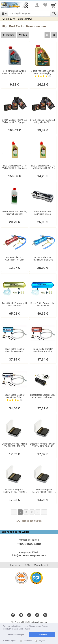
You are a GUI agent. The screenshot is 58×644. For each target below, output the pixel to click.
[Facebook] (13, 615)
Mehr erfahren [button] (25, 629)
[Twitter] (21, 615)
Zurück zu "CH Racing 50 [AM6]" (18, 19)
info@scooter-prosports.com (29, 555)
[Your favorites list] (45, 5)
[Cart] (54, 5)
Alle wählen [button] (42, 635)
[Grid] (47, 35)
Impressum (16, 565)
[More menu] (37, 5)
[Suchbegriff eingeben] (29, 13)
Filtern (23, 35)
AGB (27, 565)
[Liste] (54, 35)
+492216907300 (29, 544)
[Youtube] (37, 615)
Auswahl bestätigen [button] (16, 635)
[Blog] (29, 615)
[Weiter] (44, 512)
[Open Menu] (4, 13)
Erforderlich (27, 641)
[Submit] (54, 13)
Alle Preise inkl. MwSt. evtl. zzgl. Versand (29, 622)
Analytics (41, 641)
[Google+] (45, 615)
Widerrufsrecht (41, 565)
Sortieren (9, 35)
